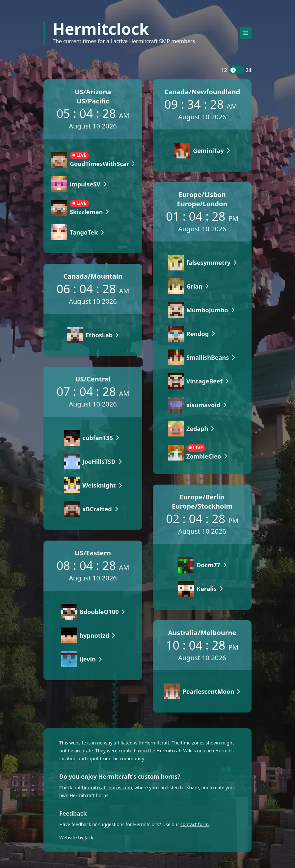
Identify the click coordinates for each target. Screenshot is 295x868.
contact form (195, 824)
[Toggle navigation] (246, 33)
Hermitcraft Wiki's (176, 751)
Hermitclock (101, 29)
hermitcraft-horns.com (107, 787)
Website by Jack (76, 838)
